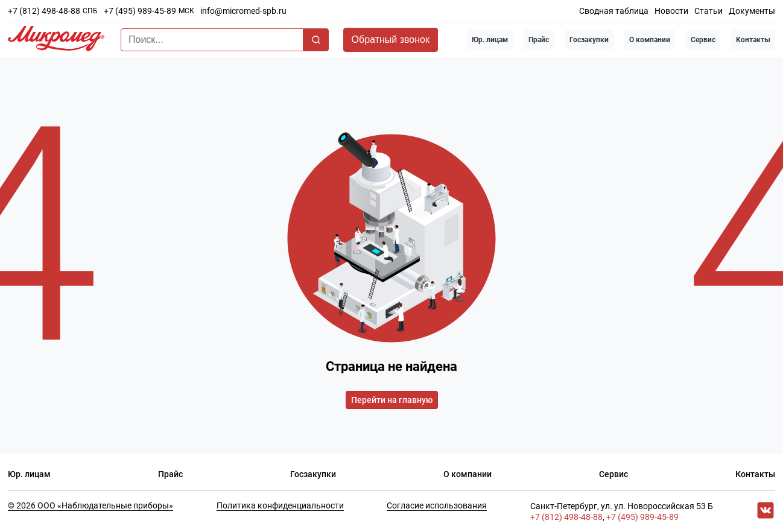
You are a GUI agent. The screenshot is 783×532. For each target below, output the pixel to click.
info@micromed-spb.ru (243, 11)
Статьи (709, 11)
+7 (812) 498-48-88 (44, 11)
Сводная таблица (614, 11)
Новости (671, 11)
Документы (752, 11)
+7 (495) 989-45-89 (140, 11)
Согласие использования (437, 505)
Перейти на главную (392, 400)
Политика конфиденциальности (280, 505)
